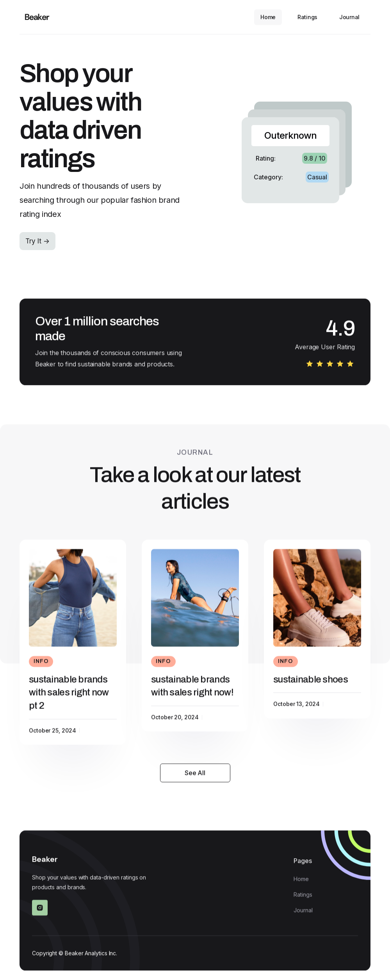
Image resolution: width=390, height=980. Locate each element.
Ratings (307, 17)
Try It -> (37, 241)
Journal (349, 17)
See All (195, 776)
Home (268, 17)
